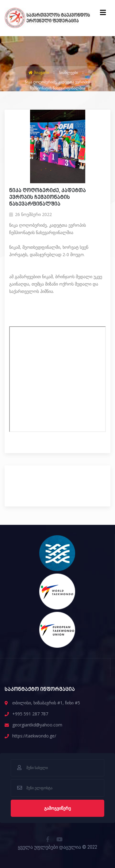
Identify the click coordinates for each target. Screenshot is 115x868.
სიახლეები (69, 72)
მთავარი (39, 72)
